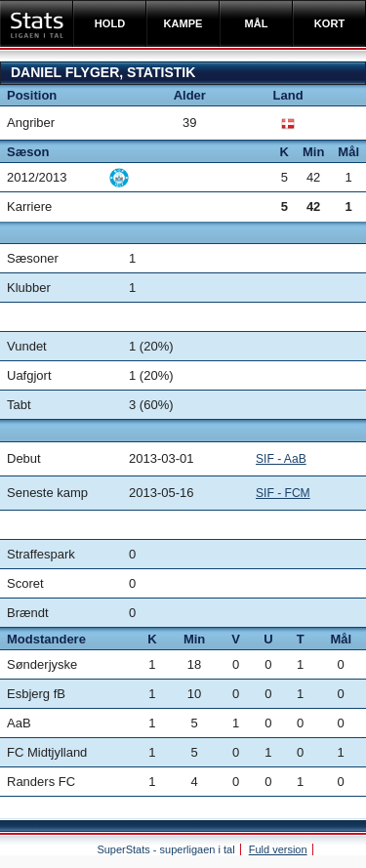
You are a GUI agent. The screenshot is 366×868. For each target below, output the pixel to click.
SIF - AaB (281, 459)
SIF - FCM (283, 493)
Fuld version (278, 849)
